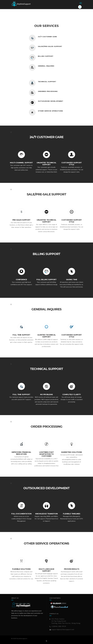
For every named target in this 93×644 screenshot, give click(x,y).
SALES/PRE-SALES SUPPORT (50, 46)
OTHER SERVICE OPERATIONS (51, 111)
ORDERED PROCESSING (48, 91)
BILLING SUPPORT (46, 56)
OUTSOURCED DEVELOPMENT (51, 101)
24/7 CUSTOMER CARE (48, 37)
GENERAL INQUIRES (46, 66)
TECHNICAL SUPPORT (47, 82)
